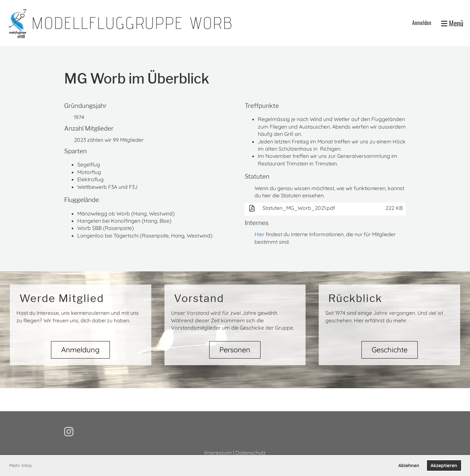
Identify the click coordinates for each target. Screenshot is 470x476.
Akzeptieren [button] (444, 465)
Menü (452, 23)
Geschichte (390, 350)
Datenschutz (251, 453)
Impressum (218, 453)
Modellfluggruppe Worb (132, 23)
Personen (235, 350)
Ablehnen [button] (409, 465)
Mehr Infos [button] (21, 465)
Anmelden (422, 23)
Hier (260, 234)
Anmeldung (80, 350)
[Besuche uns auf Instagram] (69, 432)
